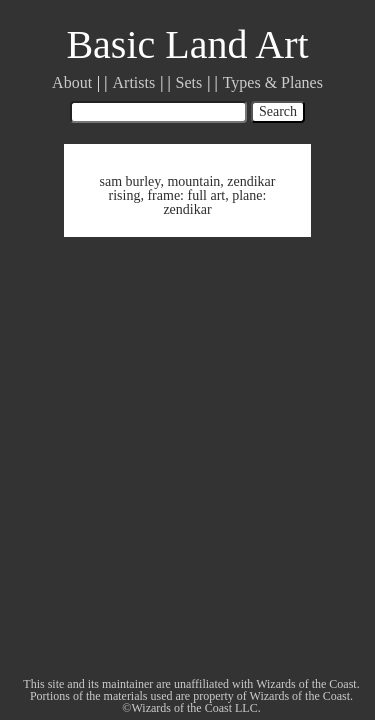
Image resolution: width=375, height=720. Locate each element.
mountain (193, 181)
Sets (189, 82)
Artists (134, 82)
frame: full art (186, 195)
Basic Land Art (187, 44)
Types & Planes (273, 82)
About (72, 82)
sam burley (129, 181)
